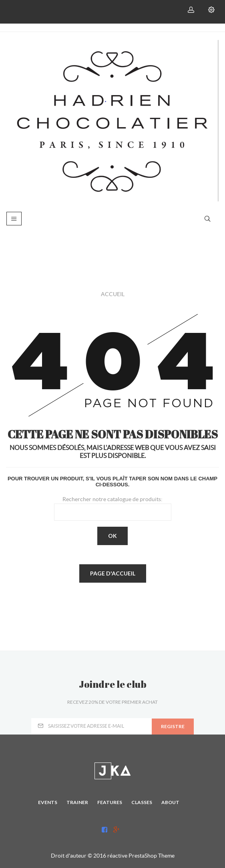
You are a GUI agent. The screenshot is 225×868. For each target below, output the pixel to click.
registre (173, 726)
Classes (142, 802)
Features (110, 802)
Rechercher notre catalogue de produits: (112, 499)
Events (48, 802)
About (170, 802)
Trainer (77, 802)
